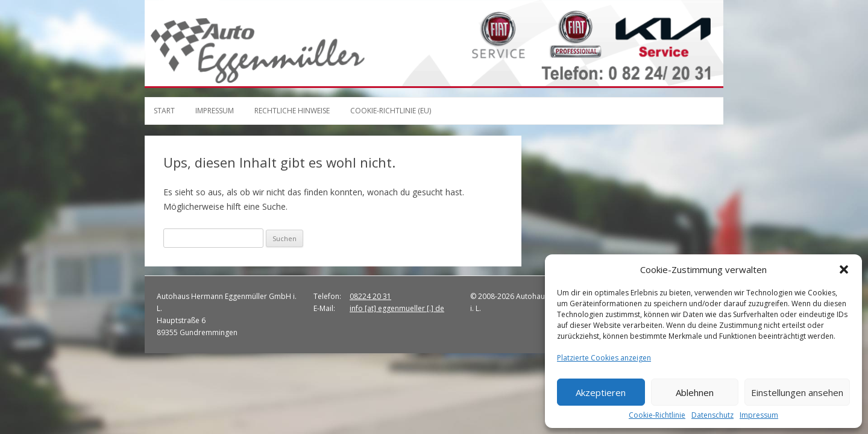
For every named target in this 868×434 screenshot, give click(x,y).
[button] (844, 269)
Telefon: (327, 296)
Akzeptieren (601, 392)
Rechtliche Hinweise (292, 111)
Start (164, 111)
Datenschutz (712, 415)
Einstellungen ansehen (797, 392)
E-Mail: (324, 308)
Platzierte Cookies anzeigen (604, 358)
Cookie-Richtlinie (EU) (391, 111)
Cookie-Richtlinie (657, 415)
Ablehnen (695, 392)
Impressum (759, 415)
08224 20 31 (370, 296)
